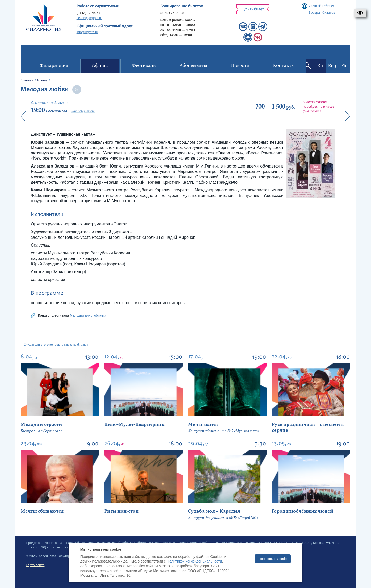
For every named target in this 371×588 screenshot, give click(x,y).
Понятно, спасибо (273, 559)
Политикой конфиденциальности (194, 561)
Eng (332, 66)
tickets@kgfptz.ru (89, 18)
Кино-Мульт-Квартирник (134, 424)
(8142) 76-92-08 (172, 13)
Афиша (42, 81)
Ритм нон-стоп (121, 511)
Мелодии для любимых (88, 315)
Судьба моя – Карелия (214, 511)
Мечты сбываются (42, 511)
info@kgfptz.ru (87, 32)
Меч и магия (203, 424)
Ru (320, 66)
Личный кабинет (322, 6)
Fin (345, 66)
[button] (360, 13)
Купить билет (253, 9)
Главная (27, 81)
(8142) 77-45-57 (88, 13)
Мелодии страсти (41, 424)
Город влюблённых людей (303, 511)
